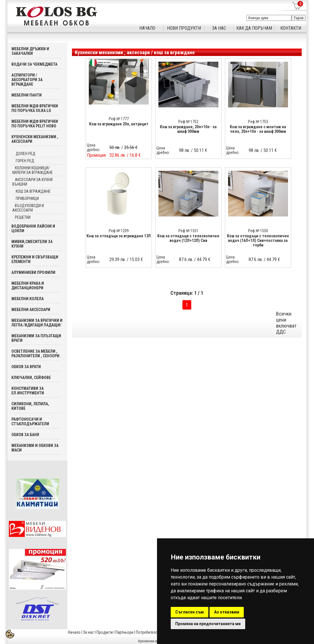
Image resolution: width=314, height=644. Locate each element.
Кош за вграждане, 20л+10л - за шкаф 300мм (188, 129)
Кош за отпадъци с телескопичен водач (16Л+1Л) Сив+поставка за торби (258, 240)
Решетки (23, 217)
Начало (74, 632)
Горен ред (25, 161)
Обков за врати (26, 367)
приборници (27, 198)
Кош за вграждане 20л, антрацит (119, 124)
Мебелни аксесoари (31, 310)
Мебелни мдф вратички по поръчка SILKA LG (35, 108)
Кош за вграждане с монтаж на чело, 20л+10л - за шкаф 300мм (258, 129)
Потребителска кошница (157, 632)
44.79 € (204, 259)
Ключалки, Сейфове (31, 378)
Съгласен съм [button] (190, 612)
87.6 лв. (186, 259)
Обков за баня (25, 435)
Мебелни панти (27, 95)
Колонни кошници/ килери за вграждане (33, 170)
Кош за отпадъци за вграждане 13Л (119, 236)
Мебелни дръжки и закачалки (30, 51)
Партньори (124, 632)
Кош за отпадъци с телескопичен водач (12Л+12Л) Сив (188, 238)
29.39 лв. (117, 259)
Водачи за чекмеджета (34, 64)
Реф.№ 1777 (119, 119)
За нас (88, 632)
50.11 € (201, 150)
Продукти (105, 632)
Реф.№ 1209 (119, 231)
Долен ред (25, 154)
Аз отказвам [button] (227, 612)
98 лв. (184, 150)
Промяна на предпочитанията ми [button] (208, 624)
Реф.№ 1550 (258, 231)
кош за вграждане (33, 191)
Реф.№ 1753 (258, 122)
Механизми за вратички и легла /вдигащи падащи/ (37, 323)
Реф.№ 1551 (188, 231)
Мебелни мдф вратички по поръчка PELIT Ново (35, 124)
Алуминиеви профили (33, 272)
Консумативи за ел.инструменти (28, 391)
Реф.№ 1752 (188, 122)
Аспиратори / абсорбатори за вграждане (27, 80)
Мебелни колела (28, 299)
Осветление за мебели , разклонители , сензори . (36, 354)
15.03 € (136, 259)
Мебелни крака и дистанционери (28, 286)
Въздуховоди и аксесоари (28, 208)
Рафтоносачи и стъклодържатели (30, 422)
